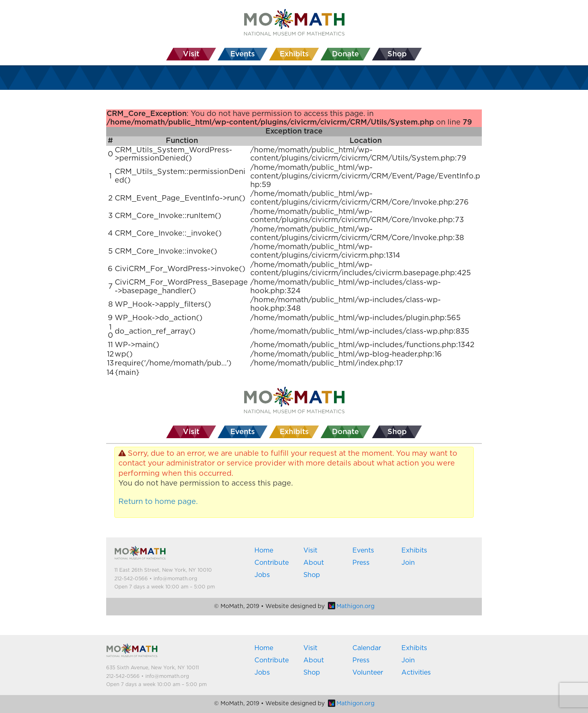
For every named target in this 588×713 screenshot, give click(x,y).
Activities (416, 673)
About (314, 563)
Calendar (367, 648)
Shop (312, 575)
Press (361, 563)
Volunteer (368, 673)
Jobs (262, 575)
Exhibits (414, 550)
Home (264, 550)
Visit (310, 550)
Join (408, 563)
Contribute (272, 563)
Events (363, 550)
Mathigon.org (351, 606)
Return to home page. (158, 502)
